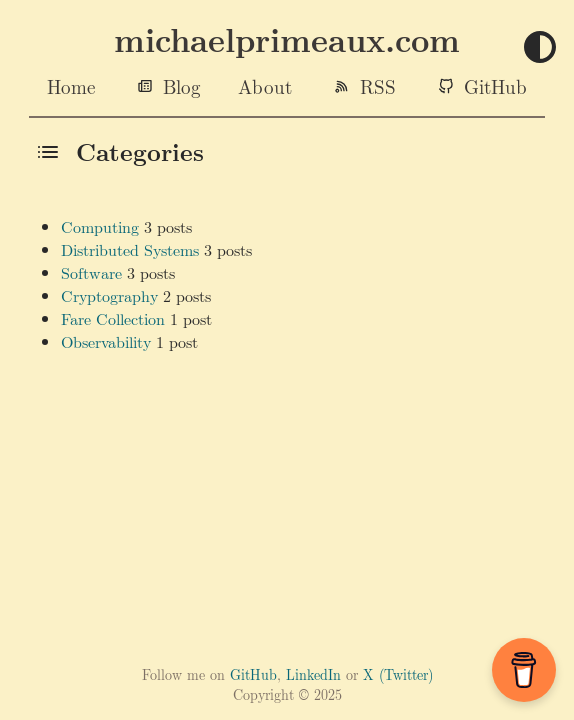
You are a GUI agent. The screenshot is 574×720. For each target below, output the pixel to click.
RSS (378, 86)
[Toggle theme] (540, 48)
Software (91, 272)
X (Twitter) (398, 674)
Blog (182, 86)
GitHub (495, 86)
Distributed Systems (130, 249)
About (265, 86)
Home (71, 86)
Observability (106, 341)
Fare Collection (113, 318)
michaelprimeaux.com (287, 39)
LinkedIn (313, 674)
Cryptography (109, 295)
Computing (100, 226)
